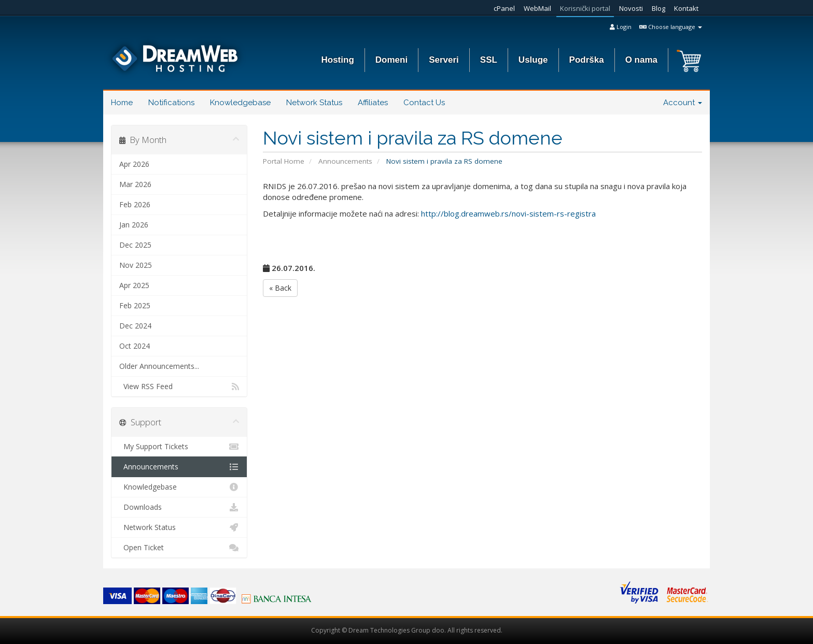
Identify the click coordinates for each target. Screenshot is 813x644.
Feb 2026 (135, 204)
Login (621, 27)
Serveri (444, 60)
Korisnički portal (585, 8)
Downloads (179, 507)
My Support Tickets (179, 447)
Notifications (171, 103)
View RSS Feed (179, 387)
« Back (280, 288)
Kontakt (686, 8)
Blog (658, 8)
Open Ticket (179, 548)
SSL (489, 60)
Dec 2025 (135, 245)
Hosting (338, 60)
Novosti (631, 8)
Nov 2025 (136, 265)
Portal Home (284, 161)
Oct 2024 (135, 346)
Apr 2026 (134, 164)
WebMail (537, 8)
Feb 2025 (135, 305)
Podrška (587, 60)
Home (122, 103)
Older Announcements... (159, 366)
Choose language (671, 27)
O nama (641, 60)
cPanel (504, 8)
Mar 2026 (135, 184)
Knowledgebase (240, 103)
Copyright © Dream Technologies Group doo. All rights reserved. (407, 630)
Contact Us (424, 103)
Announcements (345, 161)
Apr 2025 (134, 285)
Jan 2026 (134, 225)
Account (683, 103)
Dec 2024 (135, 326)
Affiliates (373, 103)
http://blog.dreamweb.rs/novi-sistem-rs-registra (508, 213)
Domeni (391, 60)
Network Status (314, 103)
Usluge (533, 60)
